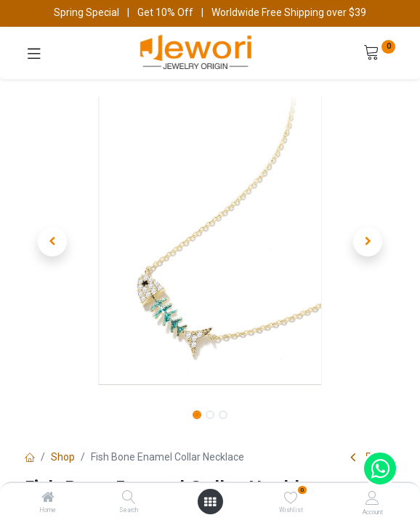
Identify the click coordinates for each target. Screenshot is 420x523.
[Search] (129, 498)
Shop (63, 457)
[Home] (48, 498)
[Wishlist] (291, 498)
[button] (53, 242)
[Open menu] (210, 502)
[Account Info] (372, 498)
